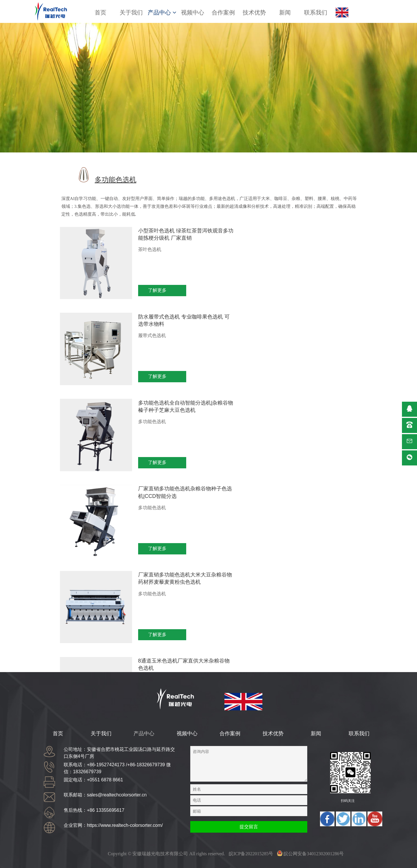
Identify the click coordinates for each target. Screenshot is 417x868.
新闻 (285, 12)
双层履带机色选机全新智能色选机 (313, 505)
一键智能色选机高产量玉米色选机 (160, 505)
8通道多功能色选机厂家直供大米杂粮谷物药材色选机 (312, 591)
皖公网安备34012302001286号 (310, 854)
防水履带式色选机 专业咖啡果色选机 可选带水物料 (313, 234)
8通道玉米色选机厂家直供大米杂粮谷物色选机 (312, 412)
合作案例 (223, 12)
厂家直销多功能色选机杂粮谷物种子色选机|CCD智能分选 (313, 320)
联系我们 (316, 12)
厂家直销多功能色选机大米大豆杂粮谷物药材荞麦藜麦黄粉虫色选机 (160, 416)
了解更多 (137, 290)
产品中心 (162, 12)
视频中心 (193, 12)
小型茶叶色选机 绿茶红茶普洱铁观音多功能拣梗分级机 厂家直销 (161, 234)
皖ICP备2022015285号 (251, 854)
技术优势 (254, 12)
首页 (100, 12)
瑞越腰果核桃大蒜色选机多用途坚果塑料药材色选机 (160, 591)
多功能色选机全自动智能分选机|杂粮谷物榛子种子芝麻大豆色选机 (161, 323)
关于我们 (131, 12)
